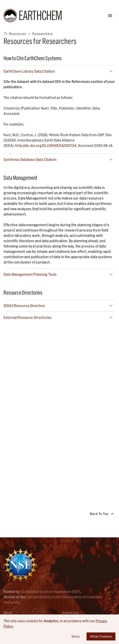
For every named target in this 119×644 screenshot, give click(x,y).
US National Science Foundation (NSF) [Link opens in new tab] (50, 591)
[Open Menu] (110, 16)
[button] (59, 71)
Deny (76, 637)
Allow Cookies (101, 637)
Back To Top (102, 514)
